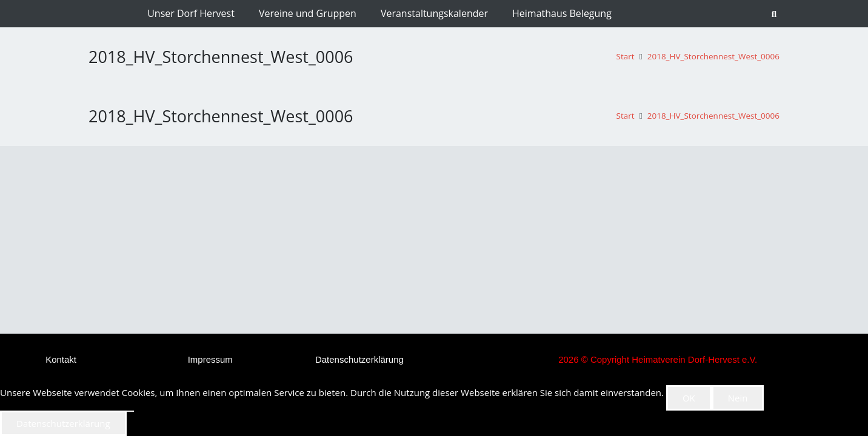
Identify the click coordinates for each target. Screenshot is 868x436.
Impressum (210, 359)
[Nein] (130, 411)
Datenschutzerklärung (359, 359)
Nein (738, 398)
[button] (774, 14)
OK (689, 398)
